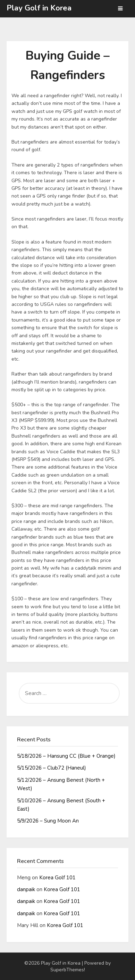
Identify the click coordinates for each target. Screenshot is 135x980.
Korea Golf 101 (57, 878)
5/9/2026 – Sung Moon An (48, 821)
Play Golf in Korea (39, 8)
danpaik (26, 889)
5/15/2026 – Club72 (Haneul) (52, 768)
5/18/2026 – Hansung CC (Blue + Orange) (66, 756)
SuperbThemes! (68, 970)
